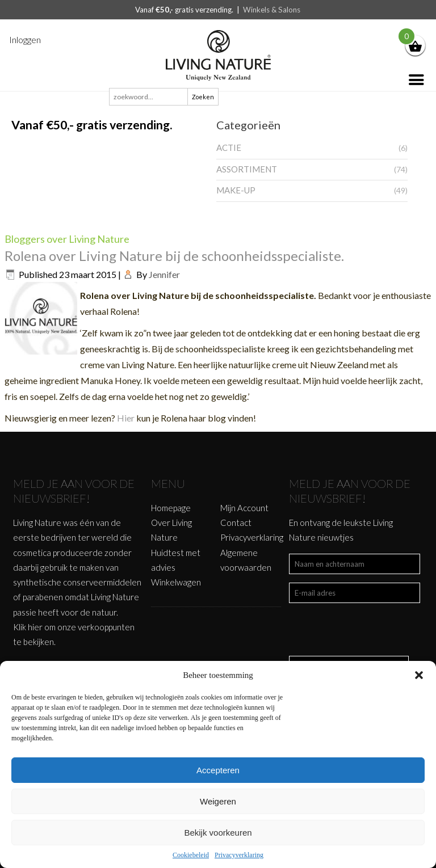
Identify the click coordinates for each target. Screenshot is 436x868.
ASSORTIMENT (247, 169)
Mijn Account (244, 508)
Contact (236, 523)
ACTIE (229, 148)
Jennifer (164, 274)
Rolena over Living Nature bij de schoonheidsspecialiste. (174, 256)
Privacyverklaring (239, 855)
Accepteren (218, 770)
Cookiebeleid (191, 855)
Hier (127, 418)
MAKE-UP (236, 190)
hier (35, 627)
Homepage (171, 508)
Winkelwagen (176, 582)
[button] (419, 675)
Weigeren (218, 801)
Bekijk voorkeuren (218, 833)
